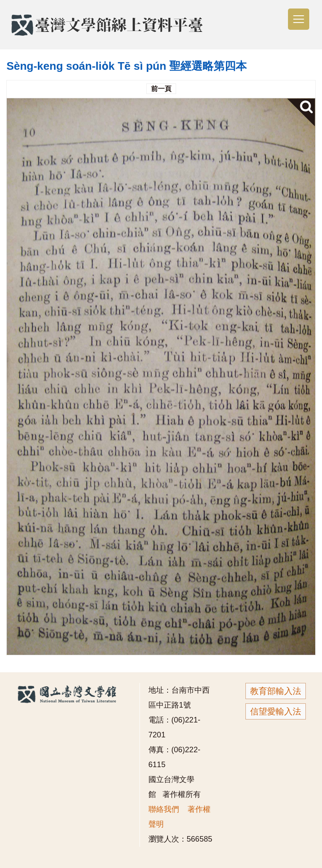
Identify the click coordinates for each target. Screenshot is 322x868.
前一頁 (161, 89)
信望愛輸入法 (276, 711)
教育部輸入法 (276, 691)
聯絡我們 (164, 809)
